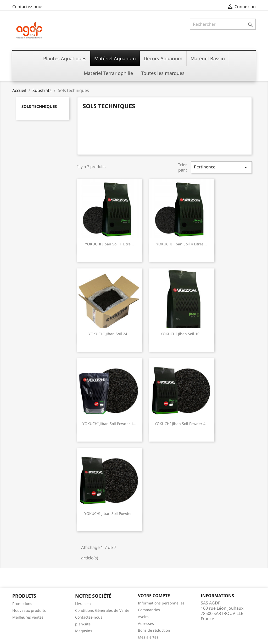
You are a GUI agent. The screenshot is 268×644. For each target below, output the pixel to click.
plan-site (83, 624)
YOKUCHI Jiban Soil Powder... (109, 513)
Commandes (149, 610)
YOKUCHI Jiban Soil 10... (182, 334)
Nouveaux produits (29, 610)
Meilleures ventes (28, 617)
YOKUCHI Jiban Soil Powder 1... (109, 424)
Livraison (83, 604)
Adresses (146, 623)
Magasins (84, 631)
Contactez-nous (28, 7)
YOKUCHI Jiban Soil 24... (109, 334)
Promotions (22, 604)
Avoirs (143, 617)
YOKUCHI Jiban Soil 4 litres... (182, 244)
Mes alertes (148, 637)
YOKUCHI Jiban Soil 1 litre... (109, 244)
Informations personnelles (161, 603)
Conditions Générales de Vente (102, 610)
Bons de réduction (154, 630)
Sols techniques (39, 106)
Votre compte (154, 596)
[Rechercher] (223, 24)
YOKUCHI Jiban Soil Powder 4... (182, 424)
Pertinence (221, 167)
